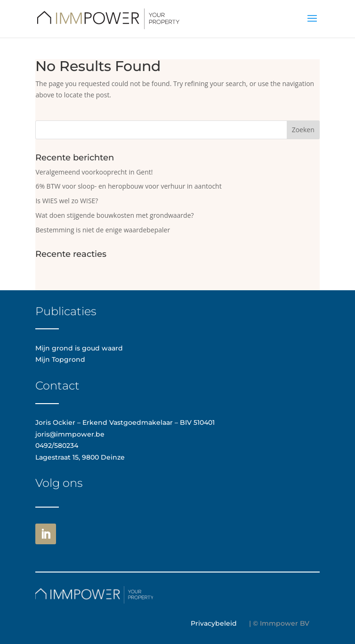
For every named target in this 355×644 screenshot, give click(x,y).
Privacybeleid (214, 623)
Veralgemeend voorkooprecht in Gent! (94, 172)
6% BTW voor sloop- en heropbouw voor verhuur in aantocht (128, 186)
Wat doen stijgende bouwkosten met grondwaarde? (114, 215)
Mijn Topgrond (60, 359)
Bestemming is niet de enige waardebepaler (103, 230)
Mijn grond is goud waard (79, 348)
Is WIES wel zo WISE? (67, 201)
